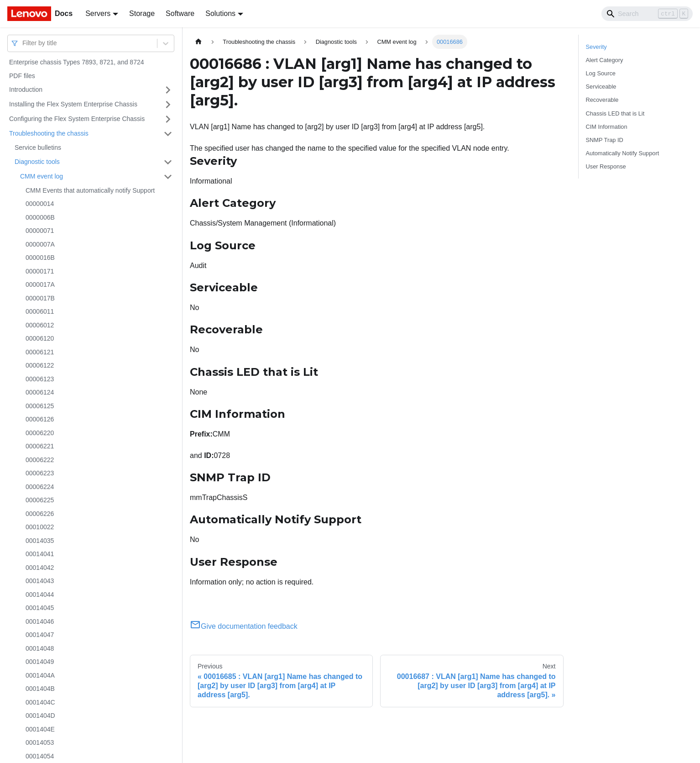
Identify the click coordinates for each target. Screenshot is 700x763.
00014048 (40, 648)
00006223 (40, 473)
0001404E (40, 729)
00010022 (40, 527)
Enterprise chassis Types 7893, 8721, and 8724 (77, 62)
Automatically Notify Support (623, 153)
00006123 (40, 379)
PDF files (22, 76)
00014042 (40, 568)
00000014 (40, 204)
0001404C (40, 702)
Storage (142, 13)
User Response (606, 166)
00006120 (40, 338)
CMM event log (42, 176)
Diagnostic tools (37, 162)
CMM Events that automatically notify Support (90, 190)
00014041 (40, 554)
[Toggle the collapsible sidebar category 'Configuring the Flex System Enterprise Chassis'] (168, 119)
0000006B (40, 217)
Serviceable (601, 87)
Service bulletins (38, 147)
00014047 (40, 635)
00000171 (40, 271)
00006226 (40, 514)
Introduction (26, 89)
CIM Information (607, 127)
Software (180, 13)
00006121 (40, 352)
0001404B (40, 689)
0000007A (40, 244)
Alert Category (605, 60)
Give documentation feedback (244, 626)
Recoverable (602, 100)
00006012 (40, 325)
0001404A (40, 675)
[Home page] (199, 42)
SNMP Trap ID (605, 140)
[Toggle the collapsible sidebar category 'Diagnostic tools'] (168, 162)
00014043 (40, 581)
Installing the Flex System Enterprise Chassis (73, 104)
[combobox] (23, 43)
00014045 (40, 608)
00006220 (40, 433)
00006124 (40, 392)
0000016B (40, 258)
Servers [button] (98, 13)
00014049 (40, 662)
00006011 (40, 311)
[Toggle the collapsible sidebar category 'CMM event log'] (168, 177)
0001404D (40, 716)
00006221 (40, 446)
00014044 (40, 595)
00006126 (40, 419)
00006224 (40, 487)
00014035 (40, 541)
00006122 (40, 365)
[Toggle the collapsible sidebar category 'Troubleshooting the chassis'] (168, 134)
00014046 (40, 621)
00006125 (40, 406)
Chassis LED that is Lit (615, 113)
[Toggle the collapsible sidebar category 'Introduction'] (168, 90)
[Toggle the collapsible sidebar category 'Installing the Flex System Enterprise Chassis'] (168, 105)
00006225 (40, 500)
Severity (596, 47)
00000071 (40, 231)
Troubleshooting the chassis (49, 133)
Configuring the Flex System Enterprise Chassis (77, 119)
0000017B (40, 298)
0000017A (40, 284)
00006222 (40, 460)
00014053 (40, 742)
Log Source (601, 73)
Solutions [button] (220, 13)
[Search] (647, 14)
